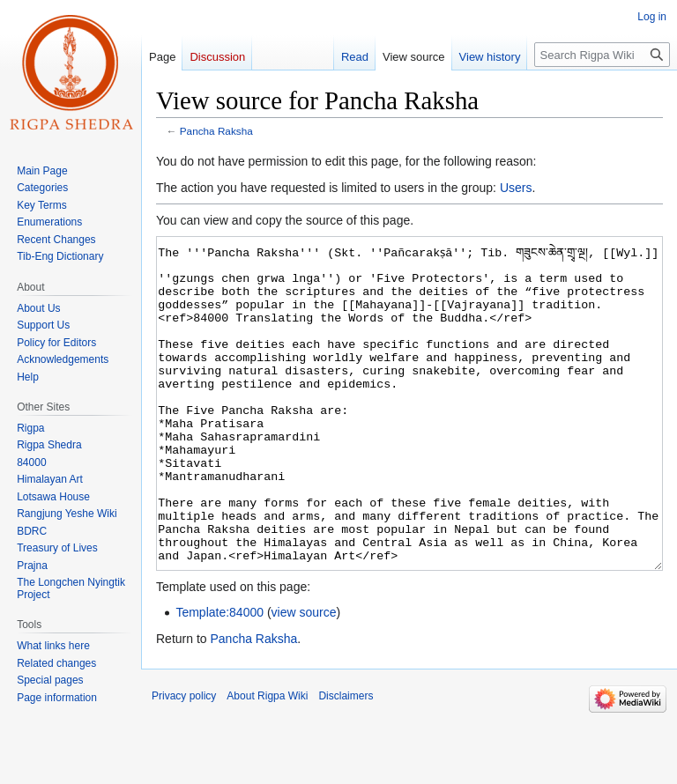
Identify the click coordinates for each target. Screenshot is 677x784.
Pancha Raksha (216, 131)
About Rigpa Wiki (267, 762)
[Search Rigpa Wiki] (602, 55)
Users (516, 188)
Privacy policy (184, 762)
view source (304, 678)
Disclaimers (346, 762)
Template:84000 (219, 678)
